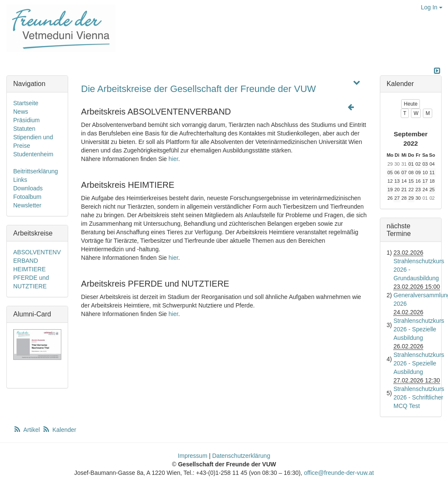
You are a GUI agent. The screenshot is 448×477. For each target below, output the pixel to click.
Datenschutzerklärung (241, 456)
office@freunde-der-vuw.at (339, 473)
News (21, 112)
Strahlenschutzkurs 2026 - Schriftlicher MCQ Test (419, 397)
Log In (432, 7)
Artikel (27, 430)
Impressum (193, 456)
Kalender (59, 430)
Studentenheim (33, 154)
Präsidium (26, 120)
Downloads (28, 188)
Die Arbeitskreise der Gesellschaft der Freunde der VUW (198, 89)
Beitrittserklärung (36, 171)
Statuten (24, 129)
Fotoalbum (27, 197)
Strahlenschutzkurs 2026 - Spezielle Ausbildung (419, 329)
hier (174, 159)
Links (20, 180)
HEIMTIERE (29, 269)
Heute (411, 104)
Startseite (26, 103)
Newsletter (27, 205)
